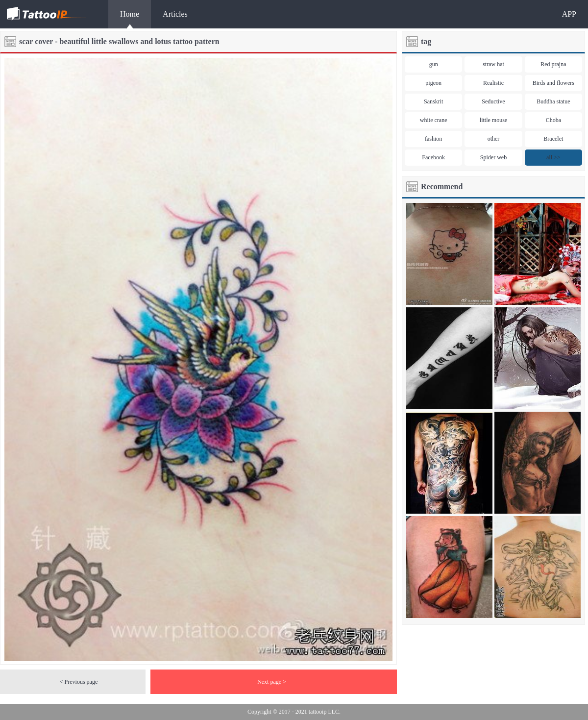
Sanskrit (433, 101)
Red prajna (553, 64)
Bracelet (553, 139)
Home (130, 14)
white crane (434, 120)
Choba (553, 120)
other (494, 139)
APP (569, 14)
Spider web (493, 157)
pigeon (433, 83)
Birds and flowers (553, 83)
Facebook (433, 157)
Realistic (493, 83)
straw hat (493, 64)
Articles (175, 14)
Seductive (493, 101)
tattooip (318, 712)
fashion (433, 139)
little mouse (493, 120)
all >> (553, 157)
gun (434, 64)
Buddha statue (553, 101)
